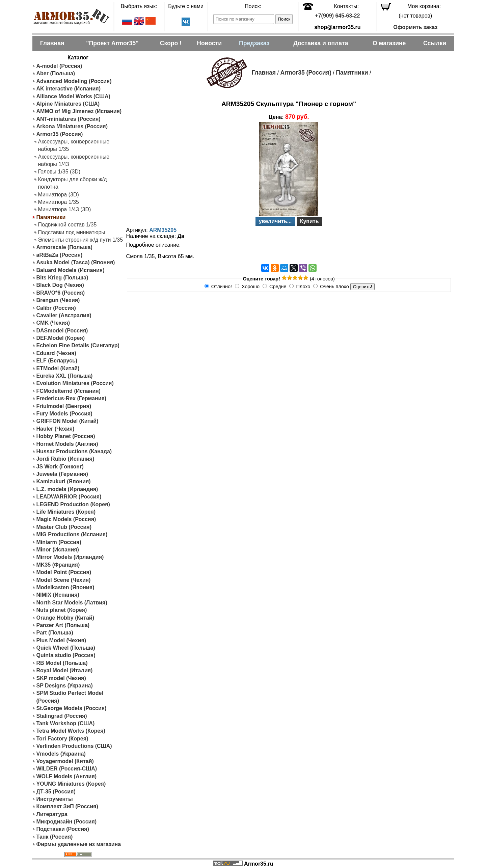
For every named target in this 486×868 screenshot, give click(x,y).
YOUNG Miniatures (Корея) (71, 784)
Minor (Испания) (58, 550)
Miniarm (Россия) (59, 542)
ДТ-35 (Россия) (56, 792)
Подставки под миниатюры (72, 232)
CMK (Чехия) (53, 323)
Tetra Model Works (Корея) (71, 731)
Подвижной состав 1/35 (67, 225)
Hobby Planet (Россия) (66, 436)
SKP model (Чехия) (61, 678)
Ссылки (435, 43)
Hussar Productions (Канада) (74, 451)
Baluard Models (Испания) (71, 270)
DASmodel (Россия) (62, 331)
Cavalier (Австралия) (64, 315)
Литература (52, 814)
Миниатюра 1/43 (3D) (65, 209)
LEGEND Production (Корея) (73, 504)
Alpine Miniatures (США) (68, 104)
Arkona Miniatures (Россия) (72, 126)
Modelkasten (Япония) (65, 587)
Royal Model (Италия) (65, 670)
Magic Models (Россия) (66, 519)
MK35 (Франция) (58, 565)
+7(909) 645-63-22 (337, 16)
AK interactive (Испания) (69, 89)
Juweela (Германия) (62, 474)
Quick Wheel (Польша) (66, 648)
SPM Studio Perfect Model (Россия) (70, 697)
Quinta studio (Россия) (66, 655)
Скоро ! (171, 43)
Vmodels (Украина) (61, 754)
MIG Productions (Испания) (72, 534)
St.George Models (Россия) (72, 708)
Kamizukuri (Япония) (64, 481)
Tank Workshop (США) (66, 723)
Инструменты (55, 799)
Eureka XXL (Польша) (65, 376)
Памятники (352, 73)
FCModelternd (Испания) (69, 391)
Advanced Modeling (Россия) (74, 81)
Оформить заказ (415, 27)
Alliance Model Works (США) (73, 96)
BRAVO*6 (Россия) (61, 293)
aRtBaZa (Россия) (60, 255)
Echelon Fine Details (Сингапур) (78, 345)
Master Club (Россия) (64, 527)
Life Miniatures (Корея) (66, 512)
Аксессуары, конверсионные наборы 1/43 (74, 160)
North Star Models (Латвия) (72, 603)
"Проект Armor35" (112, 43)
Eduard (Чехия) (56, 353)
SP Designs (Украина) (65, 686)
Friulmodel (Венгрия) (64, 406)
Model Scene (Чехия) (64, 580)
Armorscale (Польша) (64, 247)
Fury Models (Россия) (64, 414)
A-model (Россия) (59, 66)
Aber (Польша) (56, 73)
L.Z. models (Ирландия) (67, 489)
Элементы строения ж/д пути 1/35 (81, 240)
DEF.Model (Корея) (61, 338)
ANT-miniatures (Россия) (69, 119)
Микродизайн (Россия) (67, 822)
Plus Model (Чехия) (61, 640)
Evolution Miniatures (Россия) (75, 383)
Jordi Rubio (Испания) (65, 459)
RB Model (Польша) (62, 663)
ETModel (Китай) (58, 368)
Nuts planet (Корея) (62, 610)
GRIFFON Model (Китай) (67, 421)
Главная (52, 43)
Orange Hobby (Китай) (65, 618)
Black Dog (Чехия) (60, 285)
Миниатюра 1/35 (59, 202)
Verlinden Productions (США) (74, 746)
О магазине (389, 43)
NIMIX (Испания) (58, 595)
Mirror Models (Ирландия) (70, 557)
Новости (209, 43)
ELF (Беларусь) (57, 361)
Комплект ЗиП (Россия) (67, 806)
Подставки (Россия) (63, 829)
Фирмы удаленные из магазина (79, 844)
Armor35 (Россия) (60, 134)
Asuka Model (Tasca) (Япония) (76, 262)
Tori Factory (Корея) (62, 739)
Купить (309, 221)
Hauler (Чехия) (56, 429)
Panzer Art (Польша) (63, 625)
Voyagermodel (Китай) (65, 761)
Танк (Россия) (55, 837)
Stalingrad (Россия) (62, 716)
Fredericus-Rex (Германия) (72, 398)
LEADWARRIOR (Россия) (69, 497)
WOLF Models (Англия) (67, 776)
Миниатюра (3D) (59, 195)
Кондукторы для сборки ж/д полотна (73, 183)
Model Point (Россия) (64, 572)
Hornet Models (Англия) (67, 444)
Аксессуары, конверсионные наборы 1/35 (74, 145)
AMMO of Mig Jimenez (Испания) (79, 111)
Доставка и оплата (321, 43)
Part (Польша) (55, 633)
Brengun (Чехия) (58, 300)
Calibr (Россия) (56, 308)
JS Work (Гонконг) (60, 467)
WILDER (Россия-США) (67, 769)
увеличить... (275, 221)
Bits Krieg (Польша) (62, 278)
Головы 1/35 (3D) (59, 172)
